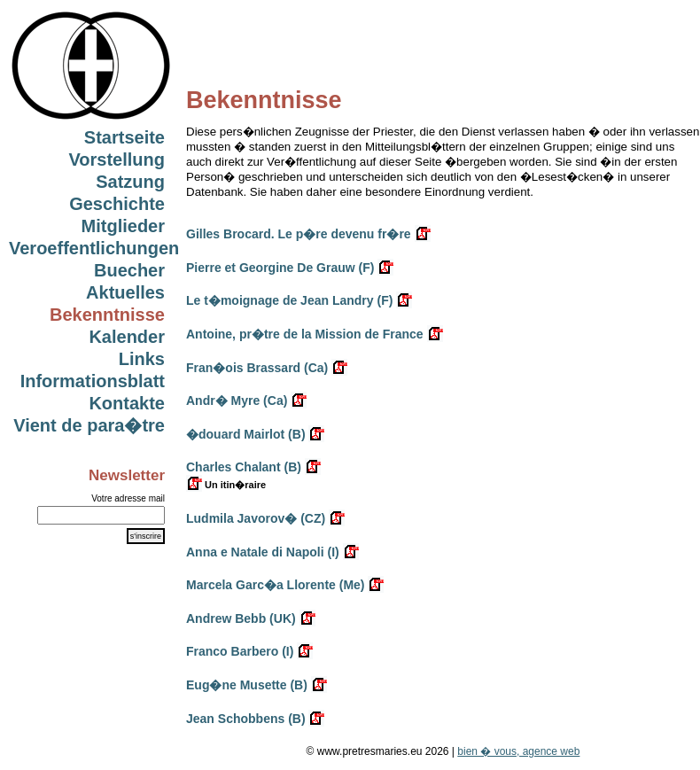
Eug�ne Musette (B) (247, 685)
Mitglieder (123, 226)
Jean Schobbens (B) (246, 719)
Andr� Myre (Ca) (237, 401)
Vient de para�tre (89, 425)
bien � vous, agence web (518, 751)
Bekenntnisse (107, 315)
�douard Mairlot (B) (246, 434)
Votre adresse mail (128, 498)
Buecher (129, 270)
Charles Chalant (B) (244, 467)
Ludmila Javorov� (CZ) (256, 518)
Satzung (130, 182)
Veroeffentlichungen (94, 248)
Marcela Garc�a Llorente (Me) (276, 585)
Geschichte (117, 204)
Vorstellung (117, 159)
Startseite (124, 137)
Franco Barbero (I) (240, 651)
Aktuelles (125, 292)
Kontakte (127, 403)
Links (142, 359)
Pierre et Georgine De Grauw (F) (280, 268)
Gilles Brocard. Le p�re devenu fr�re (299, 234)
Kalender (127, 337)
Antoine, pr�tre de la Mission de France (305, 334)
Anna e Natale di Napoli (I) (263, 552)
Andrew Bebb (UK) (241, 618)
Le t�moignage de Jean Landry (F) (289, 300)
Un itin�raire (226, 485)
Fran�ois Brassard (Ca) (257, 368)
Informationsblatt (93, 381)
